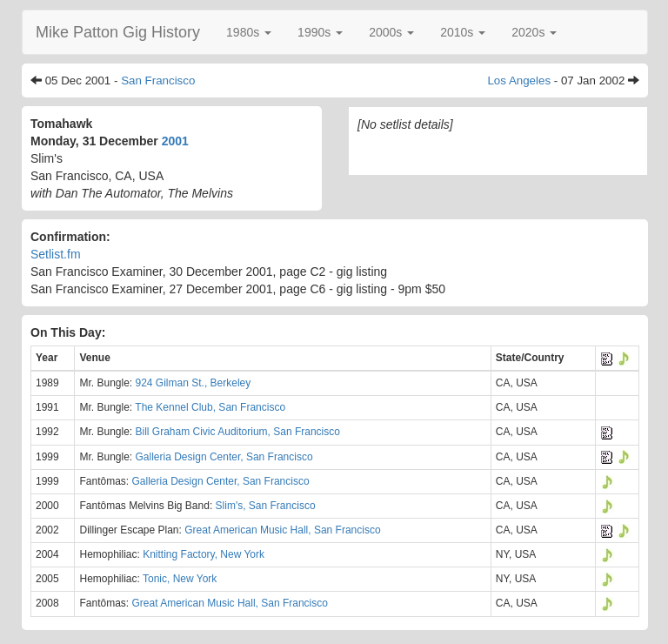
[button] (249, 32)
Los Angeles (519, 80)
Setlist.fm (56, 254)
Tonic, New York (180, 579)
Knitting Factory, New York (204, 554)
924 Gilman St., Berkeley (194, 383)
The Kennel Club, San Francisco (210, 407)
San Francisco (158, 80)
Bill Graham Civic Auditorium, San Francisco (238, 432)
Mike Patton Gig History (118, 32)
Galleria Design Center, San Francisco (224, 457)
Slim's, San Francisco (266, 506)
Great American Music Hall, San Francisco (282, 530)
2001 (175, 141)
